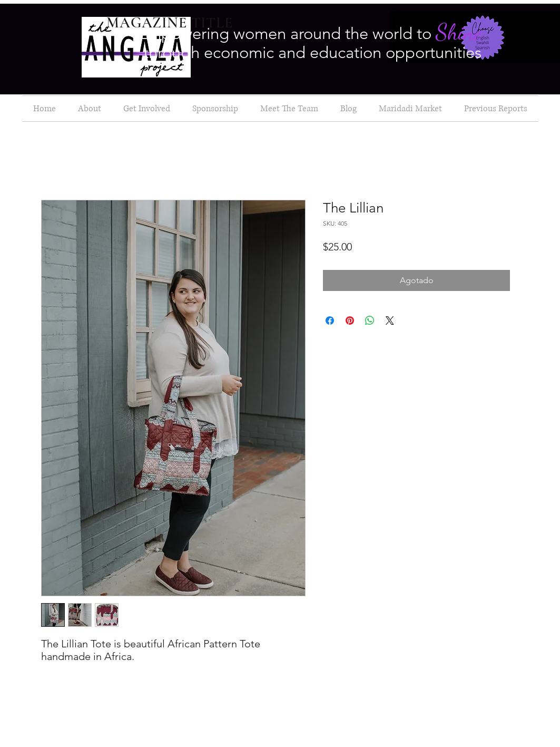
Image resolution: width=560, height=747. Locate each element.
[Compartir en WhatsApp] (370, 321)
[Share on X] (390, 321)
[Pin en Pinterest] (350, 321)
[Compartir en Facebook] (330, 321)
